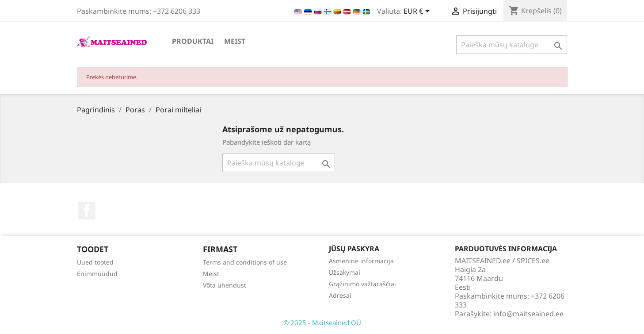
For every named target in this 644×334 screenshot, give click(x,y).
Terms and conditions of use (245, 262)
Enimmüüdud (97, 274)
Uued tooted (95, 262)
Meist (235, 41)
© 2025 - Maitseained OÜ (322, 322)
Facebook (87, 211)
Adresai (340, 295)
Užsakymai (345, 272)
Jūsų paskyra (354, 249)
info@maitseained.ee (528, 314)
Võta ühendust (225, 285)
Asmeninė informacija (361, 261)
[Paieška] (512, 45)
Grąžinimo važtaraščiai (362, 284)
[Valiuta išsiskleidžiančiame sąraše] (418, 12)
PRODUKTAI (193, 41)
